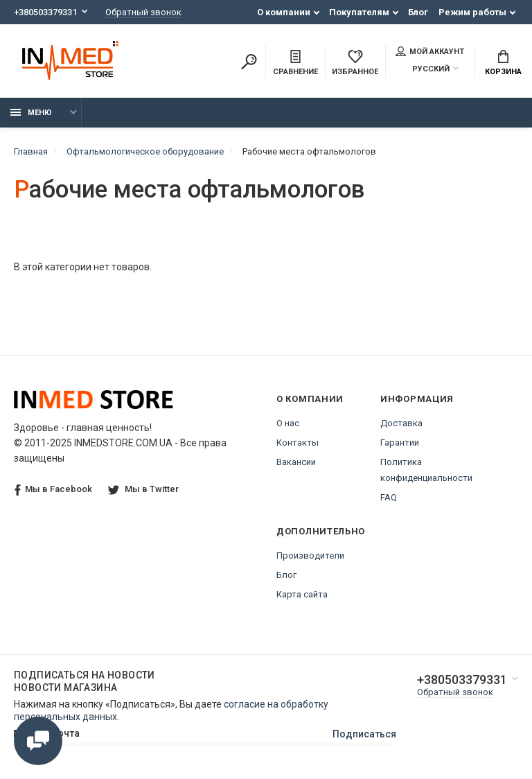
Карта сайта (302, 594)
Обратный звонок (143, 12)
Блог (418, 12)
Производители (310, 555)
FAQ (389, 497)
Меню (31, 113)
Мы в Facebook (53, 490)
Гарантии (400, 443)
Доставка (401, 423)
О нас (288, 423)
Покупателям (359, 12)
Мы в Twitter (143, 489)
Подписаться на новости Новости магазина (85, 681)
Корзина (503, 63)
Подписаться (364, 734)
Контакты (298, 443)
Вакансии (296, 462)
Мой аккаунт (430, 51)
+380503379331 (45, 12)
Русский (423, 69)
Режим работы (472, 12)
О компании (284, 12)
